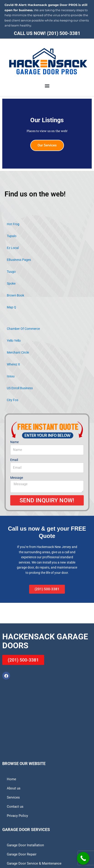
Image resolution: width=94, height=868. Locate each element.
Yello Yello (14, 341)
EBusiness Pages (19, 260)
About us (14, 788)
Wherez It (13, 364)
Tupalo (12, 236)
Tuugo (11, 272)
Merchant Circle (18, 352)
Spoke (11, 283)
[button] (47, 86)
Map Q (11, 307)
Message (17, 478)
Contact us (15, 807)
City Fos (13, 400)
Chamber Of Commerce (23, 329)
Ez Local (13, 248)
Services (13, 797)
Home (11, 779)
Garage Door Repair (22, 854)
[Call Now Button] (83, 858)
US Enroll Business (20, 388)
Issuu (11, 376)
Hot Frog (13, 224)
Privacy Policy (17, 816)
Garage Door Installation (25, 845)
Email (14, 460)
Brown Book (15, 295)
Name (14, 442)
